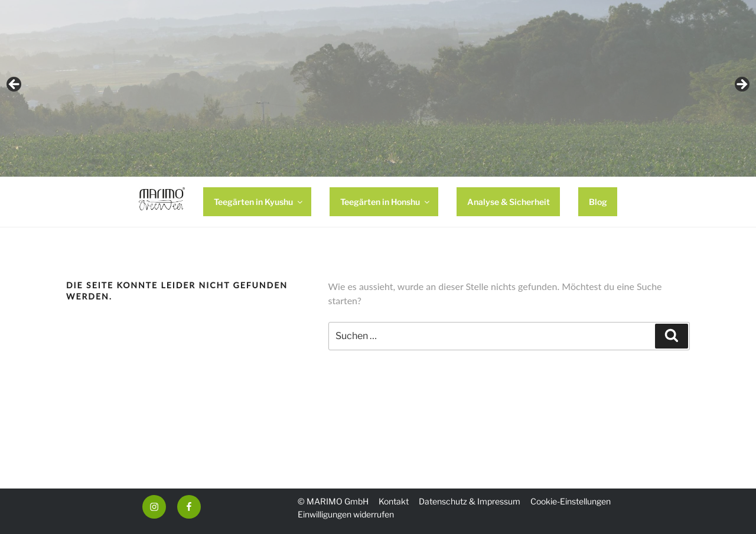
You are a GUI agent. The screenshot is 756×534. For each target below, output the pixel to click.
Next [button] (741, 85)
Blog (598, 202)
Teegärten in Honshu (386, 202)
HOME (162, 202)
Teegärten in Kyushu (259, 202)
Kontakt (394, 501)
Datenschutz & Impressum (470, 501)
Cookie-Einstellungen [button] (571, 501)
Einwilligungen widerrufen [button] (346, 514)
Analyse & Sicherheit (509, 202)
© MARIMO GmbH (333, 501)
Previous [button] (15, 85)
